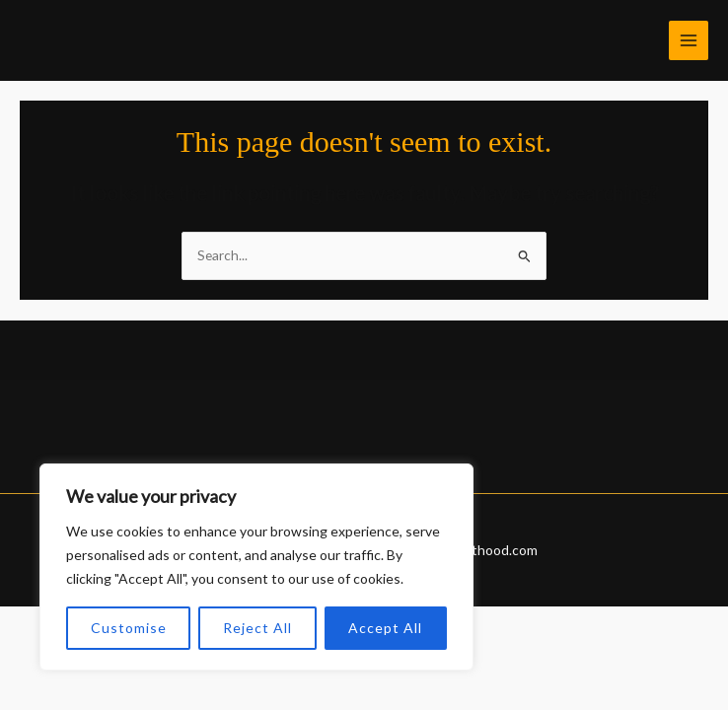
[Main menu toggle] (689, 41)
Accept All (385, 628)
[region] (256, 567)
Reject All (257, 628)
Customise (129, 628)
